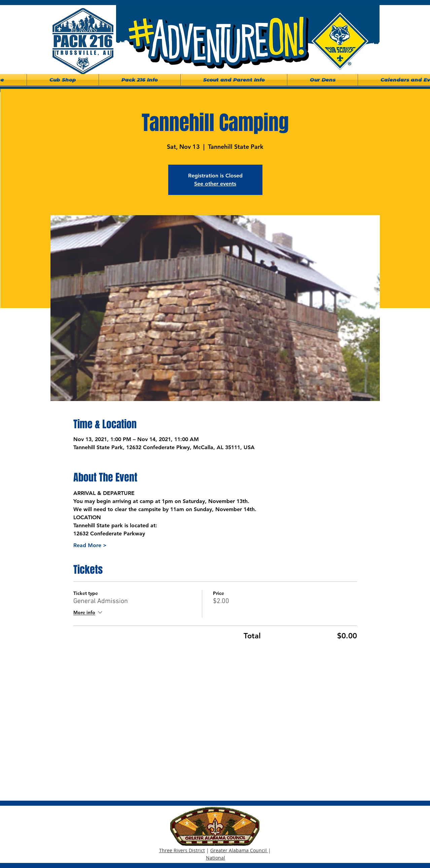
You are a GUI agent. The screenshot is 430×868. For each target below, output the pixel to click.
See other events (215, 184)
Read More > (90, 545)
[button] (140, 80)
